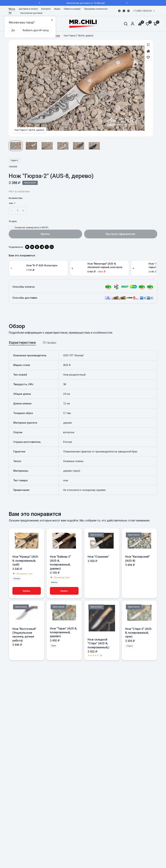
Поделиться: (16, 247)
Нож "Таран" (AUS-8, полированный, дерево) (63, 632)
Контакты (46, 9)
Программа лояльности (96, 9)
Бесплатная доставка (32, 13)
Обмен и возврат (72, 9)
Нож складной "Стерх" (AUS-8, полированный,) (98, 643)
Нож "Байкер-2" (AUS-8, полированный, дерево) (60, 563)
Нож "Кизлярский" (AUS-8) (137, 559)
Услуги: (13, 221)
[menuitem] (29, 9)
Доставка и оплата (28, 9)
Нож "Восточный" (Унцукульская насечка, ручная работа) (24, 635)
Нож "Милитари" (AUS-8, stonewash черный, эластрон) (105, 265)
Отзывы (50, 343)
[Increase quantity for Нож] (12, 211)
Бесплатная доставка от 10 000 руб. (83, 3)
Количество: (16, 198)
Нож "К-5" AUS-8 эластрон (42, 265)
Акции (57, 9)
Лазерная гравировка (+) (29, 227)
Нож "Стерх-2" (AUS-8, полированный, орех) (139, 633)
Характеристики (22, 343)
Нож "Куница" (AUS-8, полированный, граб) (26, 561)
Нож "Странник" (98, 557)
